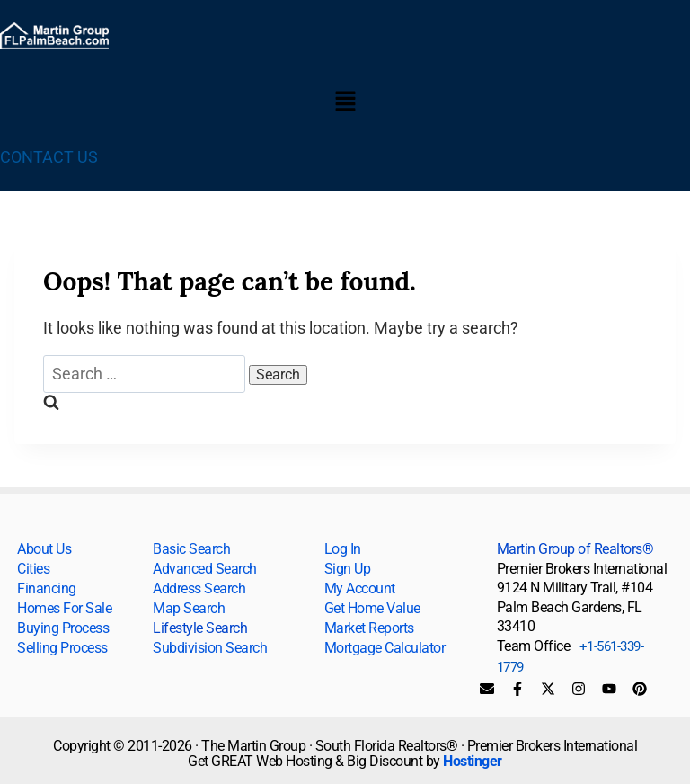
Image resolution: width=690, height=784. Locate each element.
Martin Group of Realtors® (575, 549)
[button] (345, 102)
